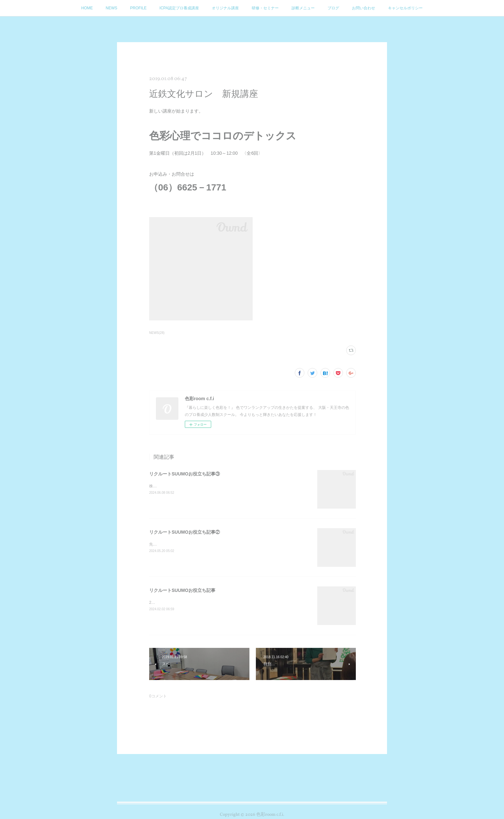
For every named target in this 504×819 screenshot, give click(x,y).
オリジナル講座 (225, 8)
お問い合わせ (364, 8)
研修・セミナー (265, 8)
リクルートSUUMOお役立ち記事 (182, 590)
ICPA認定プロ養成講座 (179, 8)
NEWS (112, 8)
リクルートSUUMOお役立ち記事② (184, 532)
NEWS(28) (157, 333)
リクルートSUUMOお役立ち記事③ (184, 474)
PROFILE (138, 8)
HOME (87, 8)
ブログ (333, 8)
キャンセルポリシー (405, 8)
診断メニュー (303, 8)
